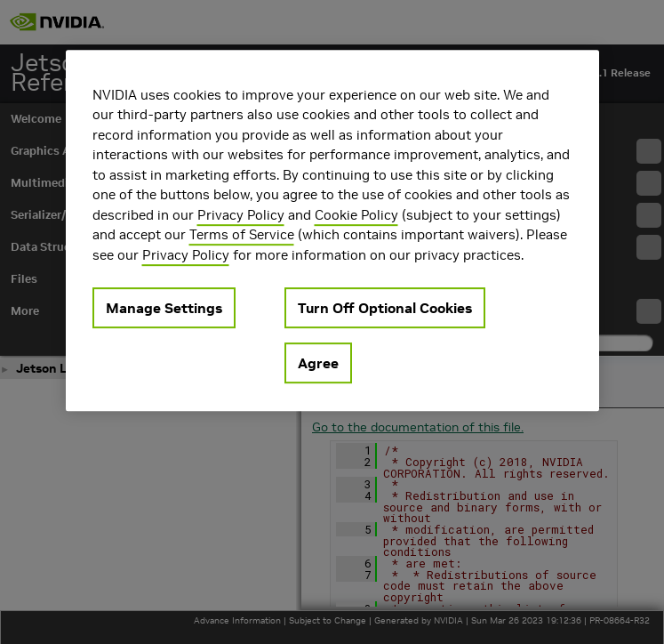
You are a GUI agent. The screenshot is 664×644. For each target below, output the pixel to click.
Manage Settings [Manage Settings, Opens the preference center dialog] (164, 308)
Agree (318, 363)
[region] (332, 231)
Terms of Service (242, 234)
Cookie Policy (356, 215)
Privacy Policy (241, 215)
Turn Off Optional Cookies (385, 308)
